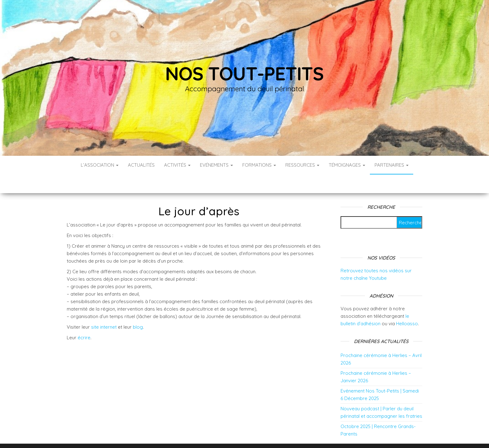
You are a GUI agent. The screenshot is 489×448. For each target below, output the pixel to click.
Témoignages (347, 165)
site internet (104, 308)
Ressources (302, 165)
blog (138, 308)
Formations (259, 165)
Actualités (141, 165)
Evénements (216, 165)
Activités (177, 165)
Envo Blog (294, 435)
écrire (84, 319)
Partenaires (392, 165)
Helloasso (407, 305)
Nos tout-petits (244, 73)
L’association (100, 165)
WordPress (249, 435)
